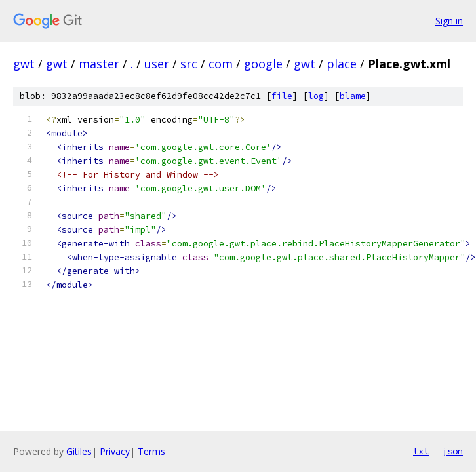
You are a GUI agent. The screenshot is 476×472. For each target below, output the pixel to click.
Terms (151, 451)
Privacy (115, 451)
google (263, 64)
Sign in (449, 21)
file (282, 96)
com (221, 64)
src (189, 64)
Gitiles (79, 451)
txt (421, 451)
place (342, 64)
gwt (24, 64)
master (99, 64)
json (452, 451)
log (316, 96)
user (157, 64)
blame (353, 96)
